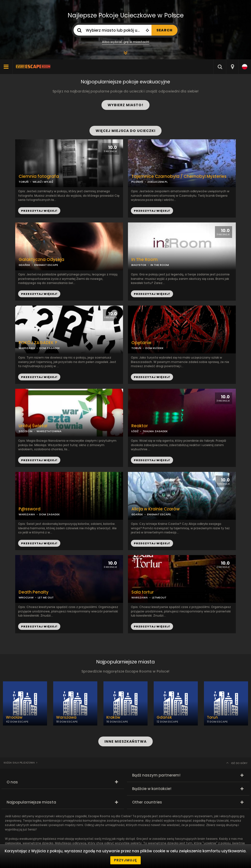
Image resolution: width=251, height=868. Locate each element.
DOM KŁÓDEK (154, 348)
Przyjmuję (125, 860)
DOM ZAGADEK (50, 348)
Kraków (113, 717)
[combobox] (232, 67)
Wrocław (14, 717)
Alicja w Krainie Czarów (156, 509)
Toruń (212, 717)
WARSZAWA (27, 348)
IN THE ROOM (160, 265)
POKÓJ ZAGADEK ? (38, 343)
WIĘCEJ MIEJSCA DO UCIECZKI (125, 131)
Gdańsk (164, 717)
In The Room (144, 260)
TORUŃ (136, 348)
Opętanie (141, 343)
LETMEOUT (159, 597)
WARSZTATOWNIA (49, 431)
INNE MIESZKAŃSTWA (125, 741)
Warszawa (66, 717)
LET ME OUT (46, 597)
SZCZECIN (25, 431)
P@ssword (30, 509)
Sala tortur (143, 592)
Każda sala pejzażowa (19, 763)
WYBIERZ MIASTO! (125, 105)
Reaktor (140, 426)
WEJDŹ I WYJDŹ (43, 182)
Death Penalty (34, 592)
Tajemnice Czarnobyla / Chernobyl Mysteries (179, 176)
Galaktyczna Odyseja (41, 260)
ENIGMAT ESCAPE (46, 265)
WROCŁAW (26, 597)
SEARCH (164, 30)
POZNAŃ (137, 182)
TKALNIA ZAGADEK (155, 431)
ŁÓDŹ (135, 431)
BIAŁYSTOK (139, 265)
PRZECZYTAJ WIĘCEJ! (152, 211)
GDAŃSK (24, 265)
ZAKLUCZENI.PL (157, 182)
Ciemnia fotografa (39, 176)
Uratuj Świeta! (33, 426)
